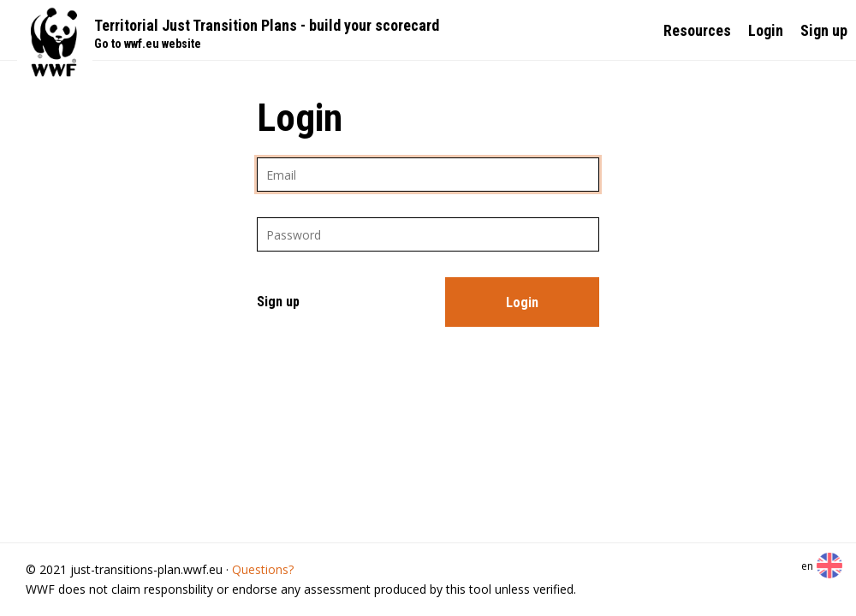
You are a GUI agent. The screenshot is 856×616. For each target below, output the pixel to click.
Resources (697, 30)
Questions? (263, 569)
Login (766, 30)
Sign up (824, 30)
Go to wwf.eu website (148, 44)
